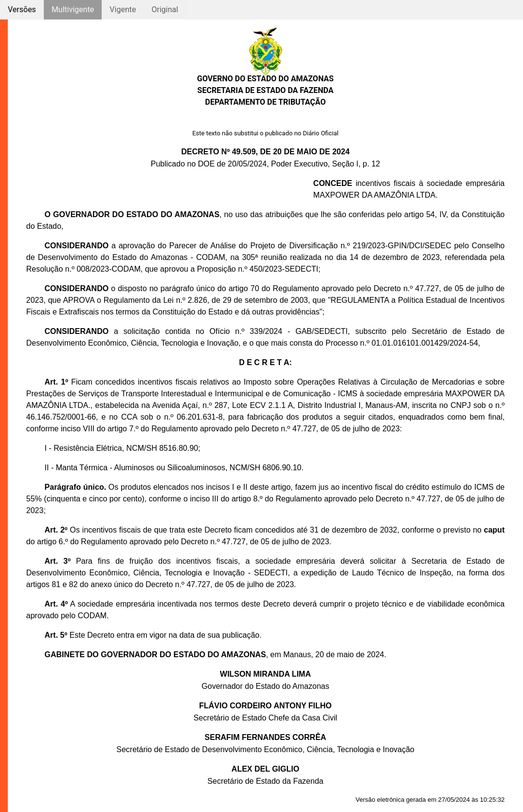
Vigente (123, 9)
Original (165, 9)
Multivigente (73, 9)
